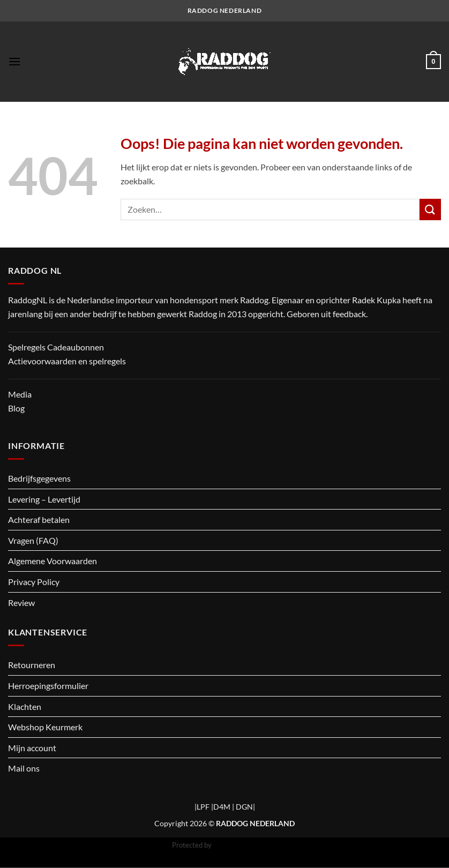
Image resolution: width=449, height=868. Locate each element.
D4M (222, 807)
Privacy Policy (34, 582)
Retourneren (32, 665)
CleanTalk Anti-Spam (245, 845)
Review (21, 603)
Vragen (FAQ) (33, 540)
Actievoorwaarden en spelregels (67, 361)
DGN (244, 807)
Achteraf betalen (39, 519)
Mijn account (32, 748)
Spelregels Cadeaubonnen (56, 347)
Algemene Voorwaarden (53, 561)
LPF (203, 807)
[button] (14, 61)
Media (20, 394)
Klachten (25, 706)
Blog (16, 408)
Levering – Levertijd (44, 499)
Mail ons (24, 768)
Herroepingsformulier (48, 686)
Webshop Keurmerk (45, 727)
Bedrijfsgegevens (39, 478)
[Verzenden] (430, 209)
